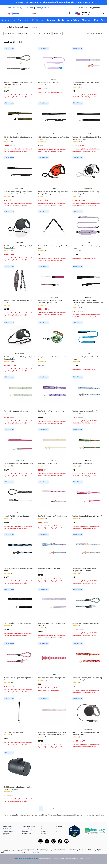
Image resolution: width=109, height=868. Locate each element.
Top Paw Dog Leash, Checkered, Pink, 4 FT (87, 516)
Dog (5, 27)
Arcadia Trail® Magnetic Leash (49, 82)
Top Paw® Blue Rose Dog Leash (49, 569)
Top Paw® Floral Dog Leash (82, 464)
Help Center (8, 829)
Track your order (43, 8)
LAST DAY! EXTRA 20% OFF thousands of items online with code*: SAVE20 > (54, 2)
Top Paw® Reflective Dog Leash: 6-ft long (18, 464)
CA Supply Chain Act (78, 850)
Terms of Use (34, 850)
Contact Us (27, 834)
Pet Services (8, 826)
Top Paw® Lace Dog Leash (48, 464)
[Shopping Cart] (104, 14)
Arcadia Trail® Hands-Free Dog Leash (17, 516)
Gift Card (29, 8)
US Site (59, 826)
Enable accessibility (15, 8)
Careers (44, 829)
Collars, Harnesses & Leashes (19, 27)
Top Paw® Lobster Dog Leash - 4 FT (85, 411)
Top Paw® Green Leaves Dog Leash (16, 411)
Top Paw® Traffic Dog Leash (14, 732)
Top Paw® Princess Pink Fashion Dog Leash (53, 516)
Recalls (25, 850)
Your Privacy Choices (31, 852)
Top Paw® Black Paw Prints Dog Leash (17, 623)
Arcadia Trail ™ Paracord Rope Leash (86, 623)
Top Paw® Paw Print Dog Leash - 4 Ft (51, 411)
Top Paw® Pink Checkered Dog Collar (51, 678)
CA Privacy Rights (95, 850)
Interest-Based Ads (61, 850)
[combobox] (51, 13)
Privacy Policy (47, 850)
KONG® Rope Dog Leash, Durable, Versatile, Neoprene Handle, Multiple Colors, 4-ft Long (88, 303)
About (43, 826)
